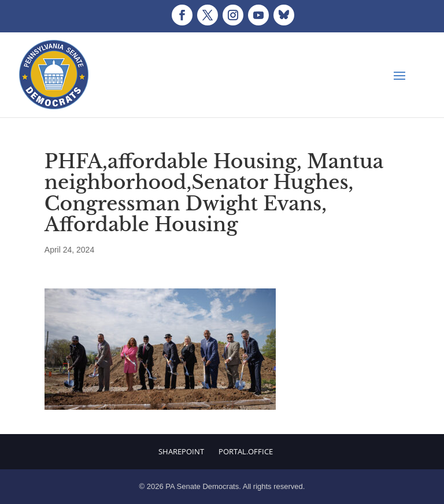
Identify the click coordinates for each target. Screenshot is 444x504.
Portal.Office (246, 451)
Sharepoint (181, 451)
